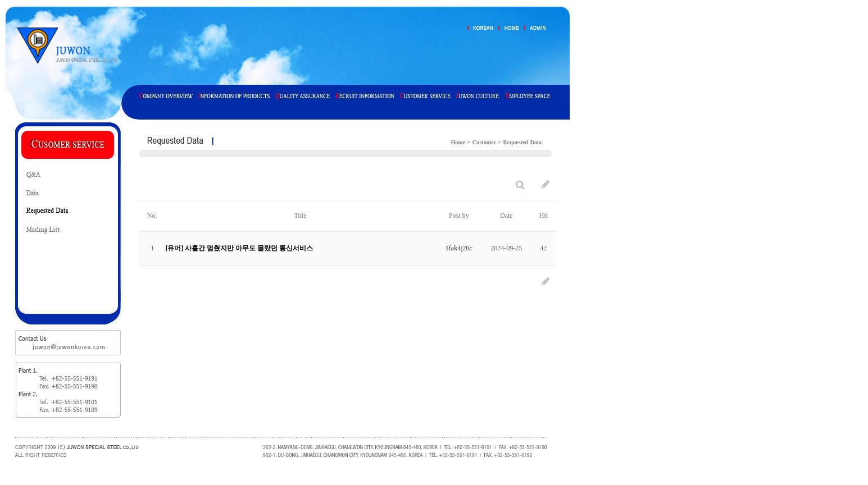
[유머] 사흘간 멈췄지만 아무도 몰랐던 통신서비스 (239, 248)
